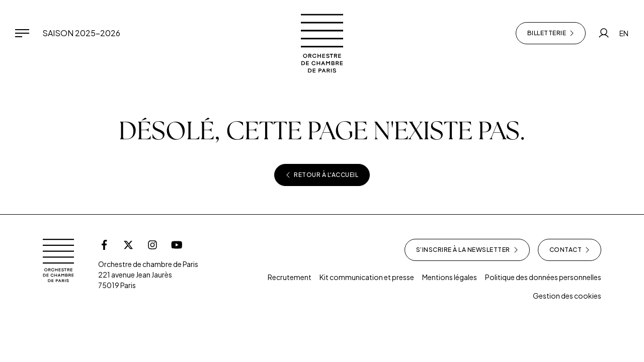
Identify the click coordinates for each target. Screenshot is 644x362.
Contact (570, 250)
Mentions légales (450, 277)
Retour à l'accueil (322, 175)
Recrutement (290, 277)
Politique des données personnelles (543, 277)
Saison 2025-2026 (81, 33)
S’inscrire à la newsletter (467, 250)
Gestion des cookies (567, 296)
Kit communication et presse (367, 277)
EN (624, 33)
